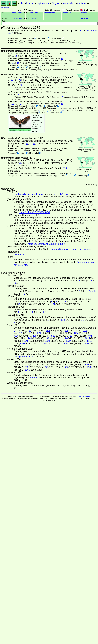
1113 (90, 341)
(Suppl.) (59, 70)
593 (94, 291)
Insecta (30, 3)
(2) (63, 40)
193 (48, 330)
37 (62, 88)
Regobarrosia (17, 13)
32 (12, 80)
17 (18, 63)
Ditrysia (56, 3)
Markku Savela (84, 396)
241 (85, 330)
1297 (44, 344)
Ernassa (32, 18)
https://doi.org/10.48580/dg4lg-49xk (46, 244)
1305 (65, 344)
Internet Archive (61, 194)
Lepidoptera (43, 3)
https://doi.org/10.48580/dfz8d (34, 212)
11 (83, 320)
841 (48, 338)
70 (19, 304)
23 (62, 59)
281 (21, 333)
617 (72, 336)
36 (80, 31)
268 (32, 312)
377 (76, 333)
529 (53, 336)
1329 (86, 344)
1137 (68, 341)
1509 (27, 370)
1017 (88, 338)
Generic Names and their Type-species (71, 249)
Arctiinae (6, 7)
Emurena (18, 18)
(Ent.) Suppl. (57, 31)
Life (21, 3)
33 (79, 70)
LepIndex (24, 38)
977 (66, 367)
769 (30, 338)
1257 (22, 344)
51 (67, 102)
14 (62, 110)
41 (72, 54)
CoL (31, 38)
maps (94, 65)
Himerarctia (50, 13)
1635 (23, 85)
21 (19, 312)
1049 (26, 341)
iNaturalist (42, 38)
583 (27, 367)
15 (34, 143)
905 (67, 338)
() (67, 13)
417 (16, 336)
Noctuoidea (68, 3)
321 (39, 333)
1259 (88, 367)
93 (20, 80)
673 (90, 336)
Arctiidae (81, 3)
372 (18, 95)
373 (65, 168)
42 (13, 104)
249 (67, 330)
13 (50, 110)
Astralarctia (33, 13)
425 (35, 336)
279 (87, 365)
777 (47, 367)
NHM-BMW (56, 38)
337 (58, 333)
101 (53, 304)
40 (12, 63)
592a (88, 291)
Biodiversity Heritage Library (29, 194)
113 (63, 320)
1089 (47, 341)
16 (28, 163)
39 (27, 143)
